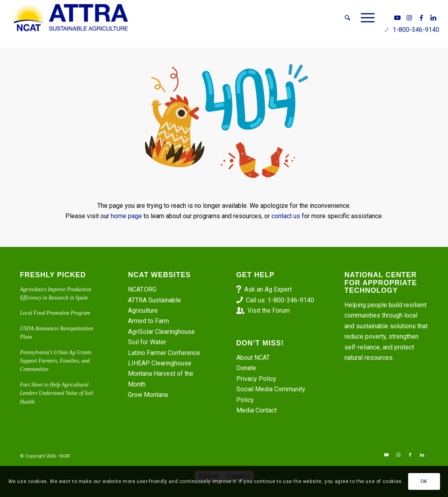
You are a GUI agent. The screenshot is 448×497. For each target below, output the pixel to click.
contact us (286, 216)
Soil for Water (147, 342)
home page (126, 216)
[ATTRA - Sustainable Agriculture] (70, 18)
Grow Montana (148, 395)
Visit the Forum (269, 311)
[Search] (347, 18)
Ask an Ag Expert (268, 289)
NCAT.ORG (142, 289)
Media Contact (256, 410)
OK (424, 481)
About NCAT (253, 358)
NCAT (65, 456)
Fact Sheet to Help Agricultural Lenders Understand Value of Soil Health (57, 393)
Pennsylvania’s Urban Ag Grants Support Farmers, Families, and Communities (56, 361)
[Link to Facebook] (421, 18)
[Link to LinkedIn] (433, 18)
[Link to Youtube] (397, 18)
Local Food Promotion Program (55, 313)
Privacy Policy (256, 379)
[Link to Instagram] (409, 18)
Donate (246, 368)
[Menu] (365, 18)
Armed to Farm (148, 321)
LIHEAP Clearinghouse (160, 363)
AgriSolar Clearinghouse (161, 332)
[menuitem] (347, 18)
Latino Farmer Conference (164, 353)
